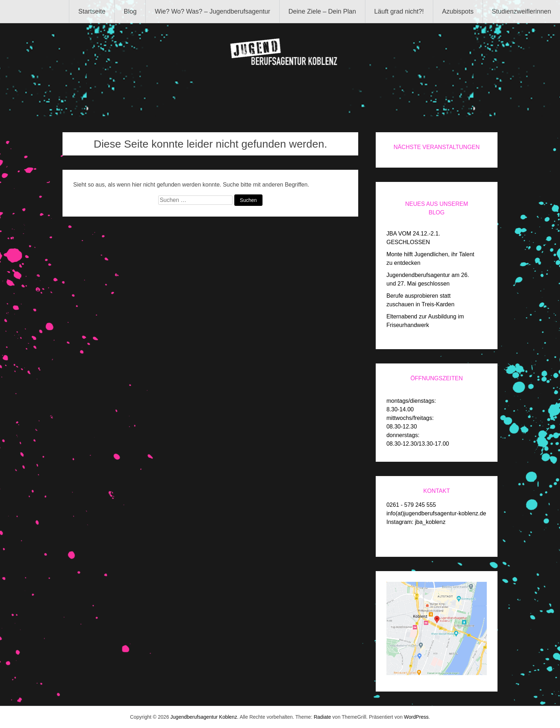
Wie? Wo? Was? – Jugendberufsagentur (212, 11)
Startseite (92, 11)
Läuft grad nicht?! (399, 11)
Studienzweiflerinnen (521, 11)
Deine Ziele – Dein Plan (322, 11)
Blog (130, 11)
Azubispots (458, 11)
